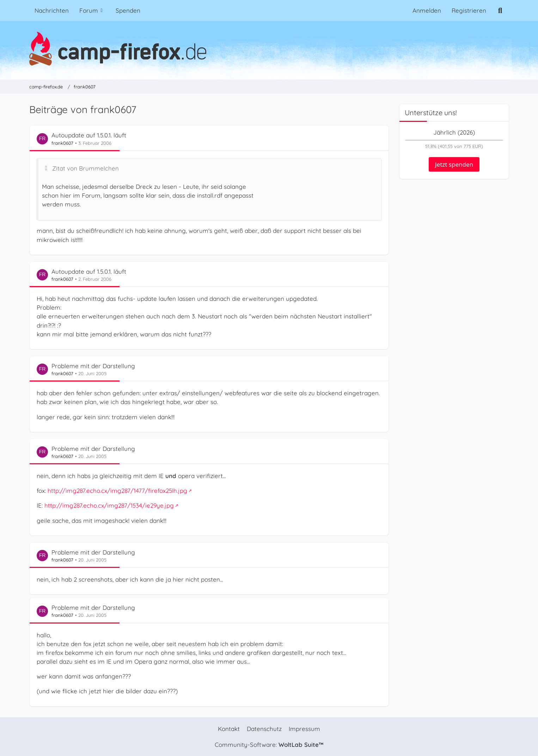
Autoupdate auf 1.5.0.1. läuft (89, 135)
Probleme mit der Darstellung (93, 366)
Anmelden (427, 10)
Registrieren (469, 10)
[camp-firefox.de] (269, 49)
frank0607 (62, 143)
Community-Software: (269, 745)
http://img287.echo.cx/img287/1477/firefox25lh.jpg (117, 491)
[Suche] (500, 11)
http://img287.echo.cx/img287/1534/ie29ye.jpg (109, 506)
